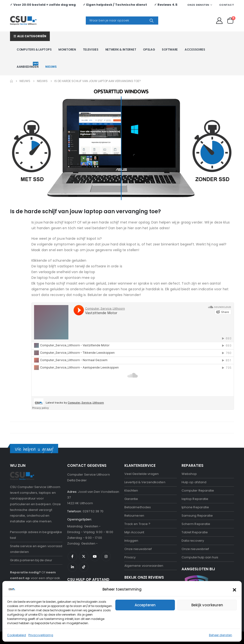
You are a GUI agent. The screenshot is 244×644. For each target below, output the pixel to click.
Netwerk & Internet (121, 49)
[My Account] (219, 21)
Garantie (131, 499)
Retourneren (134, 516)
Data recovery (193, 541)
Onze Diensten (198, 5)
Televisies (91, 49)
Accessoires (195, 49)
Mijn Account (134, 532)
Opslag (149, 49)
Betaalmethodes (138, 507)
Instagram (106, 556)
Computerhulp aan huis (200, 557)
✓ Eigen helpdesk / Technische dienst (115, 5)
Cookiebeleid (17, 635)
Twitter (84, 556)
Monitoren (67, 49)
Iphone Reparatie (195, 507)
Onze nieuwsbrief (138, 549)
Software (170, 49)
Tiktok (84, 567)
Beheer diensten (221, 635)
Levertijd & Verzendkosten (145, 482)
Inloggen (131, 541)
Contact (227, 5)
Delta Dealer (77, 480)
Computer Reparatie (198, 491)
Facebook (72, 556)
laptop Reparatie (195, 499)
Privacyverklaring (41, 635)
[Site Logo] (23, 21)
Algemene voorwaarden (144, 566)
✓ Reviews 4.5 (166, 5)
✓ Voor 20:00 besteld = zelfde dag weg (43, 5)
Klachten (131, 491)
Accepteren (145, 605)
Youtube (95, 556)
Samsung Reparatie (197, 516)
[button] (234, 589)
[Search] (152, 21)
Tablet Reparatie (195, 532)
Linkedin (72, 567)
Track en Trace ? (137, 524)
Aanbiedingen (28, 65)
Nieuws (51, 67)
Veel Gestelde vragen (142, 474)
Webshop (189, 474)
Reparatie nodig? (25, 572)
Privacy (130, 557)
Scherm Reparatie (196, 524)
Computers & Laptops (34, 49)
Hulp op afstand (194, 482)
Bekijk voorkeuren (207, 605)
